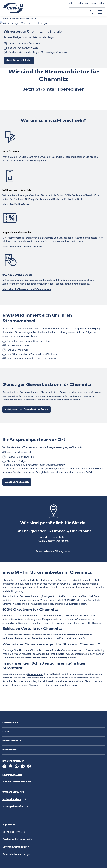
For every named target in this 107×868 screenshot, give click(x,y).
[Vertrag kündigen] (14, 799)
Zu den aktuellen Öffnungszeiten (53, 551)
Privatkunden (76, 4)
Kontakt (92, 12)
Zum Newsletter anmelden (17, 782)
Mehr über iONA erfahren (16, 205)
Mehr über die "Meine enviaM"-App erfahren (27, 289)
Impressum (9, 824)
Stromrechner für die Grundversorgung (46, 658)
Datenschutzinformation (16, 847)
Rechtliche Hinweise (14, 832)
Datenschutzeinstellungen (17, 854)
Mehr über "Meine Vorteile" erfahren (22, 247)
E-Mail (89, 472)
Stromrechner (35, 674)
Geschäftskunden (95, 4)
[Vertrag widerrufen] (15, 807)
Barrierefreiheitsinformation (18, 839)
